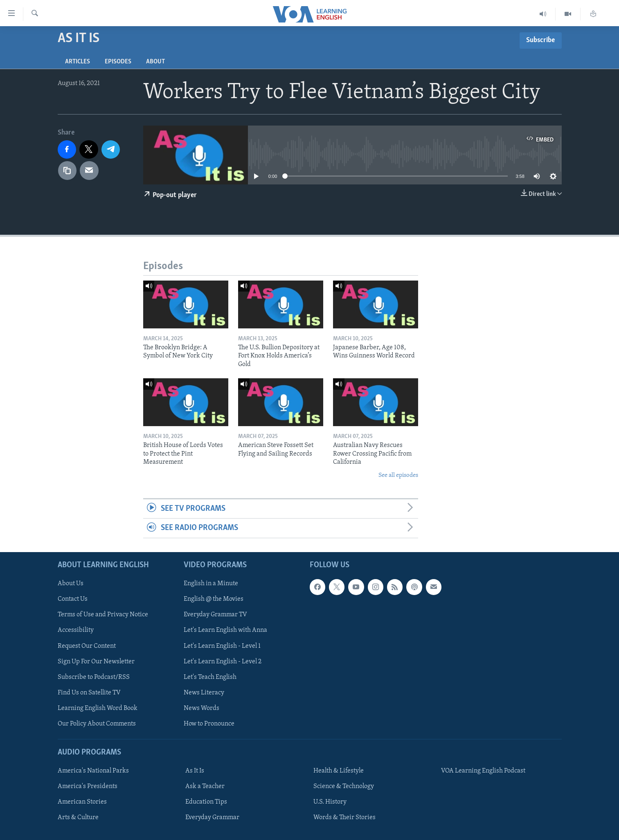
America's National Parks (93, 771)
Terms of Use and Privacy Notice (103, 615)
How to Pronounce (209, 724)
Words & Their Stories (344, 818)
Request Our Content (87, 646)
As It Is (195, 771)
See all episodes (398, 475)
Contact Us (73, 599)
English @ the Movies (214, 599)
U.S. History (330, 802)
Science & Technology (344, 786)
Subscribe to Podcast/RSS (94, 677)
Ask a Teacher (205, 786)
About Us (71, 584)
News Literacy (204, 692)
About (155, 62)
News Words (201, 708)
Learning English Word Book (98, 708)
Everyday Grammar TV (215, 615)
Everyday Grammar (212, 818)
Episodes (118, 62)
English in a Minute (211, 584)
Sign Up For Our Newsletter (96, 661)
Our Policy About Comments (97, 724)
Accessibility (76, 630)
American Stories (82, 802)
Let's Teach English (210, 677)
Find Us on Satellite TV (89, 692)
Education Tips (206, 802)
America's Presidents (88, 786)
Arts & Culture (78, 818)
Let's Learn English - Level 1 (222, 646)
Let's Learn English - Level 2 (223, 661)
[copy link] (68, 171)
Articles (78, 62)
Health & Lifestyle (339, 771)
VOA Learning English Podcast (483, 771)
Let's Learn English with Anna (225, 630)
